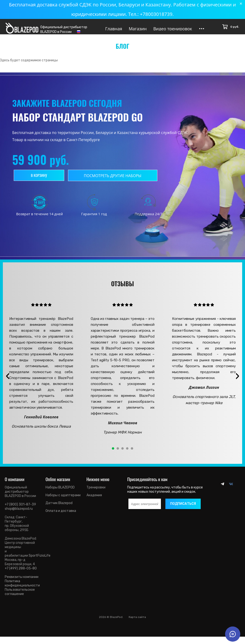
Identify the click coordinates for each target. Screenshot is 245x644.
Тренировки (96, 491)
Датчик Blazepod (59, 507)
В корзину (40, 179)
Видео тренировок (173, 29)
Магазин (138, 29)
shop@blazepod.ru (19, 513)
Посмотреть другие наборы (115, 180)
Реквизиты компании (22, 581)
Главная (114, 29)
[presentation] (8, 380)
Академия (94, 499)
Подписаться (183, 508)
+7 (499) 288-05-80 (21, 572)
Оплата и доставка (61, 515)
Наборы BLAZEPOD (60, 491)
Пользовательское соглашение (20, 596)
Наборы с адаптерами (63, 499)
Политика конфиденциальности (22, 587)
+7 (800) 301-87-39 (20, 508)
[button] (113, 452)
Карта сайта (137, 621)
